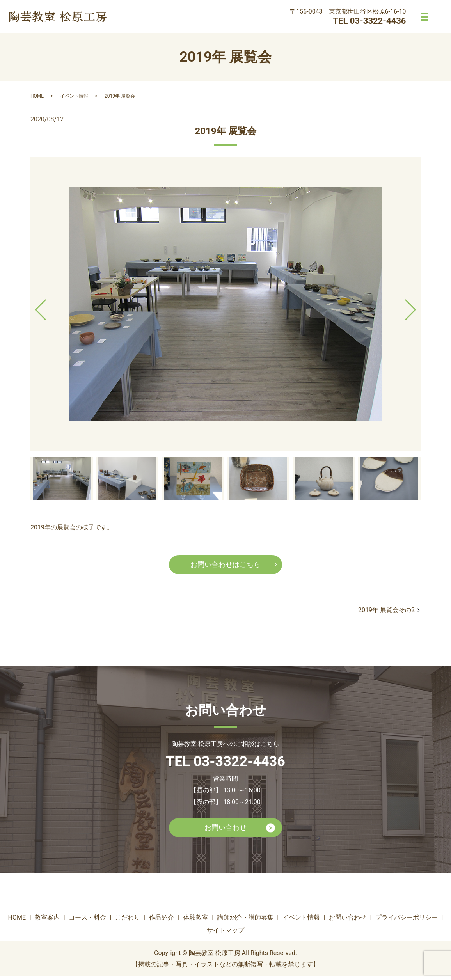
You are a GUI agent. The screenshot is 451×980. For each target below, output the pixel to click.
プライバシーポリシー (407, 921)
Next (417, 306)
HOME (37, 96)
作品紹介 (162, 921)
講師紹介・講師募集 (245, 921)
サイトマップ (225, 934)
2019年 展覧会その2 (386, 612)
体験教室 (196, 921)
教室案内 (47, 921)
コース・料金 (87, 921)
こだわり (128, 921)
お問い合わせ (225, 831)
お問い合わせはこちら (225, 566)
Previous (34, 306)
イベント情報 (74, 96)
